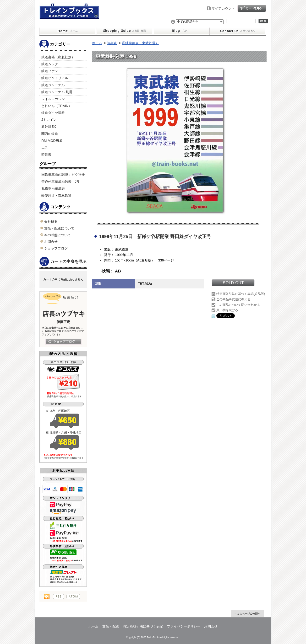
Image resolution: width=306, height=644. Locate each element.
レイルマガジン (53, 99)
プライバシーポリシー (184, 626)
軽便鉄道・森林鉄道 (56, 196)
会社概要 (51, 222)
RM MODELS (52, 141)
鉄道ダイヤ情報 (53, 113)
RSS (58, 596)
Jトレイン (49, 120)
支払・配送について (124, 31)
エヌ (45, 148)
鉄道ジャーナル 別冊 (57, 92)
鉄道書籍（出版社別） (58, 57)
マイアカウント (223, 8)
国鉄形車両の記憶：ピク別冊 (63, 175)
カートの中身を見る (63, 262)
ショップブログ (181, 31)
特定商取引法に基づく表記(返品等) (241, 294)
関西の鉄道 (50, 134)
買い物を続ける (227, 310)
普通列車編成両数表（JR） (62, 181)
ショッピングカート (252, 8)
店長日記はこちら (63, 342)
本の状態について (58, 235)
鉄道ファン (50, 71)
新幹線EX (49, 127)
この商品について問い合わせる (238, 305)
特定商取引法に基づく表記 (143, 626)
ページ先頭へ (247, 613)
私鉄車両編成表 (53, 188)
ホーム (68, 31)
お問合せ (238, 31)
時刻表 (46, 154)
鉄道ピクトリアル (55, 78)
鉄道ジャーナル (53, 85)
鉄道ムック (50, 64)
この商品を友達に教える (233, 299)
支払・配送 (111, 626)
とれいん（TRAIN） (57, 106)
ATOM (73, 596)
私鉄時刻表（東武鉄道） (140, 43)
